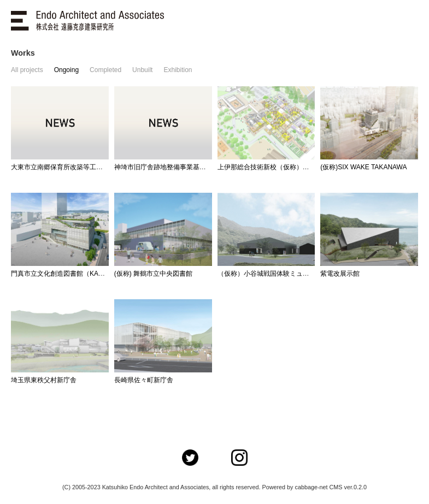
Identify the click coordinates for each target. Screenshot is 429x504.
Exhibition (178, 70)
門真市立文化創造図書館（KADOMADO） (73, 274)
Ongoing (66, 70)
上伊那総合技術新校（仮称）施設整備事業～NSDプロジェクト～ (313, 167)
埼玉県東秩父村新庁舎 (44, 380)
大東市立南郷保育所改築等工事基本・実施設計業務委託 (93, 167)
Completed (105, 70)
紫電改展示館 (340, 274)
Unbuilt (142, 70)
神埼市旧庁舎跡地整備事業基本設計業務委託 (180, 167)
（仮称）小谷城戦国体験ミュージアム (273, 274)
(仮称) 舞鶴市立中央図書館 (153, 274)
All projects (27, 70)
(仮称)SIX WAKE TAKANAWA (363, 167)
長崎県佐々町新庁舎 (144, 380)
